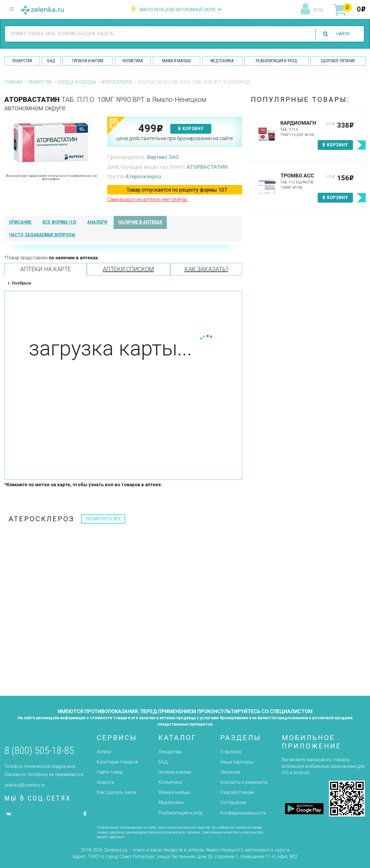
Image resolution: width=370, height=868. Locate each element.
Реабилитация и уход (276, 61)
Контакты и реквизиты (244, 782)
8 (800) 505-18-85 (39, 751)
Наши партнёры (237, 762)
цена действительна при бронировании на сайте (175, 138)
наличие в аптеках (140, 222)
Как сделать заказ (117, 792)
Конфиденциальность (243, 813)
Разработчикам (237, 792)
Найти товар (110, 772)
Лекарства (22, 61)
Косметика (133, 61)
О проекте (231, 752)
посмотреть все (103, 519)
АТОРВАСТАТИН (207, 167)
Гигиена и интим (175, 772)
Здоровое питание (338, 61)
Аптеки (104, 752)
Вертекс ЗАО (163, 157)
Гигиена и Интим (88, 61)
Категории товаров (118, 762)
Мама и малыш (177, 61)
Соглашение (233, 802)
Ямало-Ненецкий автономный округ (178, 10)
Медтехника (222, 61)
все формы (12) (59, 222)
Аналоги (106, 782)
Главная (13, 82)
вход (318, 10)
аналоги (97, 222)
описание (20, 222)
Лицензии (230, 772)
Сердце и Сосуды (77, 82)
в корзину (191, 129)
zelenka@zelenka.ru (25, 785)
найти (342, 34)
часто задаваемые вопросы (42, 235)
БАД (51, 61)
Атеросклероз (117, 82)
